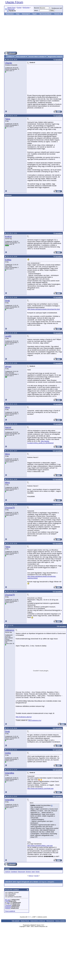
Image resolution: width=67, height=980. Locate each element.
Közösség (26, 14)
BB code (8, 900)
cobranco (10, 630)
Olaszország (11, 9)
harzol (8, 427)
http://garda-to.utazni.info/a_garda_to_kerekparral (40, 442)
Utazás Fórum (14, 2)
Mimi (7, 407)
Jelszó (36, 10)
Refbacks (8, 908)
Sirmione (28, 872)
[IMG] (9, 902)
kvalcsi (8, 237)
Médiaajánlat (50, 921)
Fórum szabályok (10, 911)
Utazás (9, 63)
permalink (59, 60)
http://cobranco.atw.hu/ (24, 717)
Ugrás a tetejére (60, 921)
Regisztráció (10, 14)
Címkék (7, 869)
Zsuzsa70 (10, 508)
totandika (10, 773)
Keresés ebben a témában (37, 57)
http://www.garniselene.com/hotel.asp (40, 788)
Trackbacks (8, 905)
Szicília (36, 876)
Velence (31, 876)
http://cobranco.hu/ (35, 720)
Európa (19, 8)
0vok (7, 301)
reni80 (8, 336)
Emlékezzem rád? (56, 8)
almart (8, 367)
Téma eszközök (21, 57)
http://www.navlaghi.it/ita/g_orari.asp (40, 846)
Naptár (35, 14)
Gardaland (14, 872)
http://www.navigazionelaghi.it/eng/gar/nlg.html (44, 309)
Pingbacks (8, 907)
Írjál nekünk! (16, 921)
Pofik (7, 901)
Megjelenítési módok (54, 57)
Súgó (18, 14)
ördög (8, 753)
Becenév (37, 8)
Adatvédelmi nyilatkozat (38, 921)
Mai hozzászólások (45, 14)
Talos (8, 119)
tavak (33, 872)
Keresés (58, 14)
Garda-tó (8, 872)
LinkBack (10, 57)
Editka (8, 260)
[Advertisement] (34, 33)
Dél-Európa (26, 8)
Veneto (37, 872)
